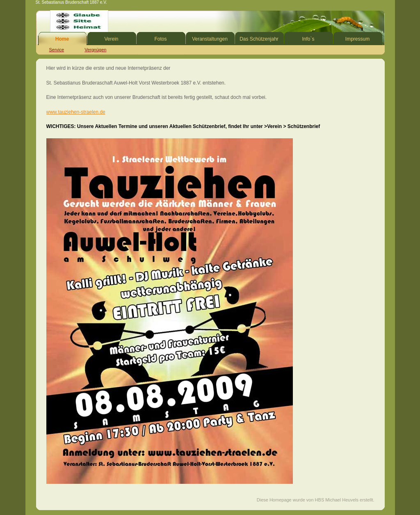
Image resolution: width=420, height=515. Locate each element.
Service (57, 50)
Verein (111, 39)
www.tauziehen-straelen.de (76, 112)
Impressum (357, 39)
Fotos (160, 39)
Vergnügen (95, 50)
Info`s (308, 39)
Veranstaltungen (210, 39)
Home (62, 39)
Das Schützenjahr (259, 39)
